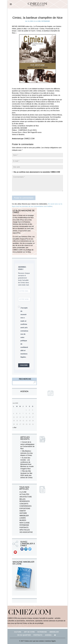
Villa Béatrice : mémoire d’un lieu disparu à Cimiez (27, 453)
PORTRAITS (24, 528)
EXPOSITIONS (25, 508)
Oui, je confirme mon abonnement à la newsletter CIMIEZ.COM (36, 172)
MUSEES (23, 520)
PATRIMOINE (46, 21)
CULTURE (18, 632)
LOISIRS (23, 518)
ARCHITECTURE (26, 497)
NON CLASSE (25, 523)
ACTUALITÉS (24, 494)
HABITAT (23, 511)
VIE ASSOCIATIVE (26, 532)
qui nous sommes (39, 641)
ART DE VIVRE (29, 632)
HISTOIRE (23, 513)
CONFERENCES (26, 506)
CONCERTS (24, 504)
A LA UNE (37, 21)
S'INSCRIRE (24, 365)
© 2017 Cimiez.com (26, 641)
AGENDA (48, 635)
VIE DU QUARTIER (24, 635)
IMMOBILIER (24, 516)
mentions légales (51, 641)
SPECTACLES (25, 530)
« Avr (15, 427)
